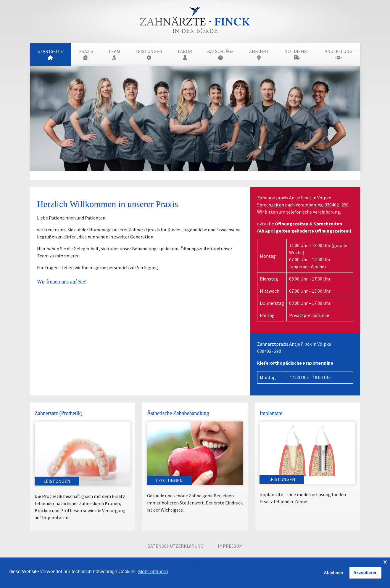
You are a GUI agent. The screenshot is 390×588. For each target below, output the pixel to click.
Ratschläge (220, 54)
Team (114, 54)
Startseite (50, 54)
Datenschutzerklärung (175, 546)
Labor (185, 54)
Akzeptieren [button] (365, 573)
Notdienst (297, 54)
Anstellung (339, 54)
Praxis (86, 54)
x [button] (385, 562)
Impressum (230, 546)
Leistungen (149, 54)
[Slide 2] (200, 172)
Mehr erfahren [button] (153, 572)
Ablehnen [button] (333, 573)
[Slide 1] (190, 172)
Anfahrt (259, 54)
